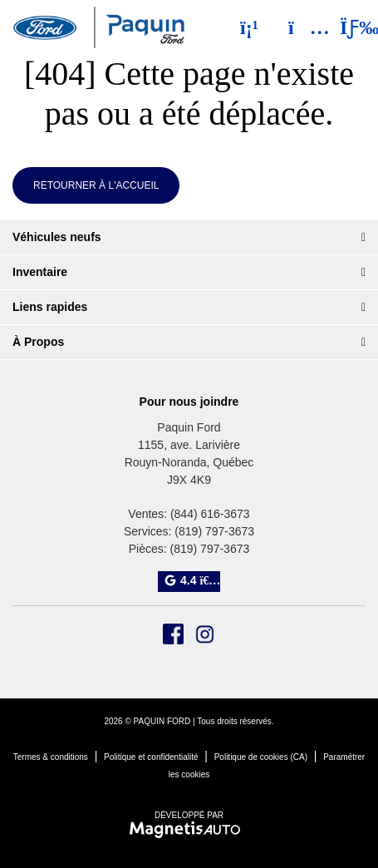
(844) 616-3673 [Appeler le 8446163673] (210, 514)
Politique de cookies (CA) (261, 757)
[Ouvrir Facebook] (173, 634)
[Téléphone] (249, 27)
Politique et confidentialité (151, 757)
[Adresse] (301, 27)
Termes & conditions (51, 757)
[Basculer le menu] (346, 27)
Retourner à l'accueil (96, 185)
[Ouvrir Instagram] (205, 634)
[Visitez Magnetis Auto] (189, 829)
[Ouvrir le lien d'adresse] (189, 462)
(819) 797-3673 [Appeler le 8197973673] (214, 531)
